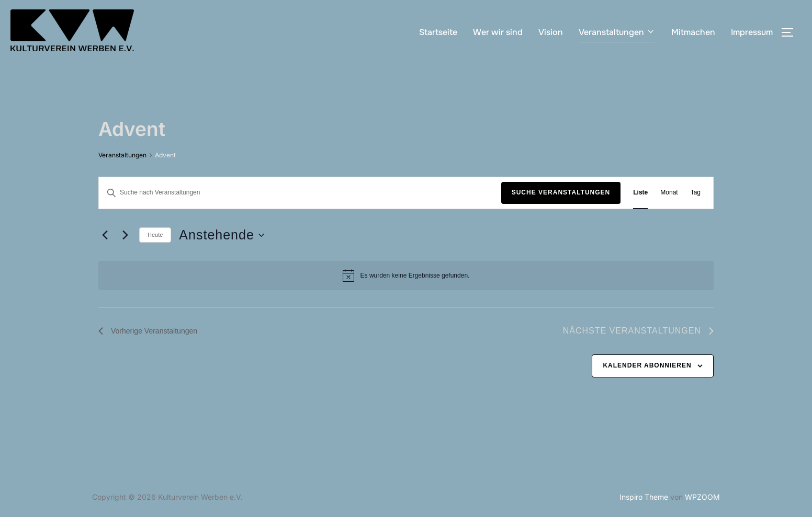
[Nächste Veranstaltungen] (125, 235)
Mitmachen (693, 32)
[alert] (406, 275)
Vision (551, 32)
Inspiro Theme (644, 497)
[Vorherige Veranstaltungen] (105, 235)
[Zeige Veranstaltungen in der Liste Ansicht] (640, 193)
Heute (155, 235)
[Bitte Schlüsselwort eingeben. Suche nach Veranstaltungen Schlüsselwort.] (300, 193)
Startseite (438, 32)
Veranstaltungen (617, 32)
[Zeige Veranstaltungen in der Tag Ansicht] (696, 193)
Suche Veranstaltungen (561, 192)
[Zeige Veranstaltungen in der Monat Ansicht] (669, 193)
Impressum (752, 32)
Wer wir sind (498, 32)
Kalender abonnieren (647, 365)
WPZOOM (702, 497)
